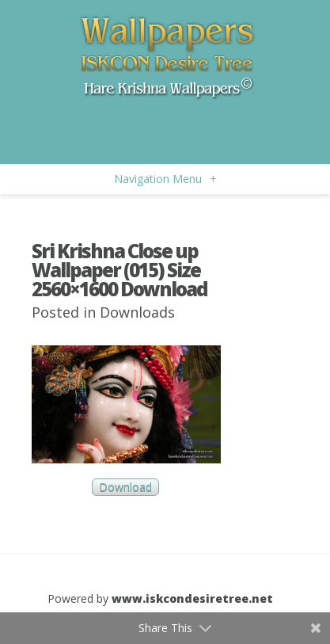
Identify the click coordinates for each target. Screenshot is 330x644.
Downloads (137, 312)
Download (125, 488)
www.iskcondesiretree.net (192, 598)
